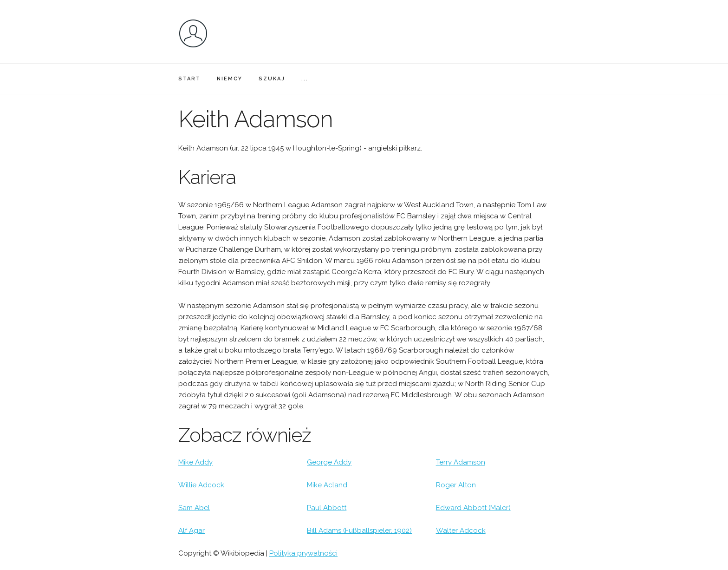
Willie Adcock (201, 485)
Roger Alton (456, 485)
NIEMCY (230, 79)
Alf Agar (192, 531)
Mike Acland (327, 485)
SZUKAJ (272, 79)
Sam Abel (194, 508)
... (305, 79)
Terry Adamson (461, 462)
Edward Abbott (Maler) (473, 508)
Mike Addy (195, 462)
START (189, 79)
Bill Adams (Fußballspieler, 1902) (359, 531)
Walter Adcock (461, 531)
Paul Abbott (327, 508)
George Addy (329, 462)
